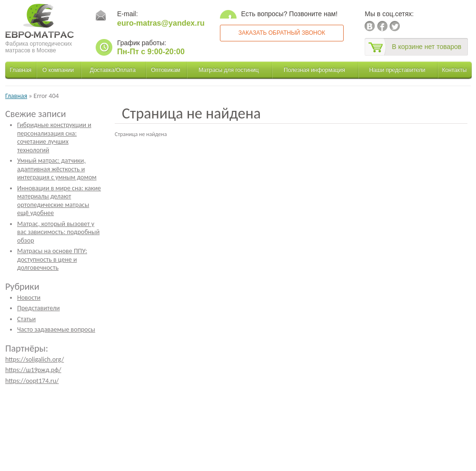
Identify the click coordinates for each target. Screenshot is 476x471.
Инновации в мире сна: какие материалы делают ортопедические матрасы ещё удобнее (59, 201)
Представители (39, 308)
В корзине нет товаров (426, 47)
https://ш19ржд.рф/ (33, 370)
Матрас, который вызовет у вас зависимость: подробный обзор (58, 232)
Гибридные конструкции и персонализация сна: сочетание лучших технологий (54, 137)
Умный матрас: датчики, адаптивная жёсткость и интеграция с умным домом (57, 169)
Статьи (26, 319)
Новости (29, 298)
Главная (16, 96)
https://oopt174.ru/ (32, 381)
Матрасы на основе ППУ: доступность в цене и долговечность (52, 259)
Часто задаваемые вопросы (56, 329)
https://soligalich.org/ (35, 359)
